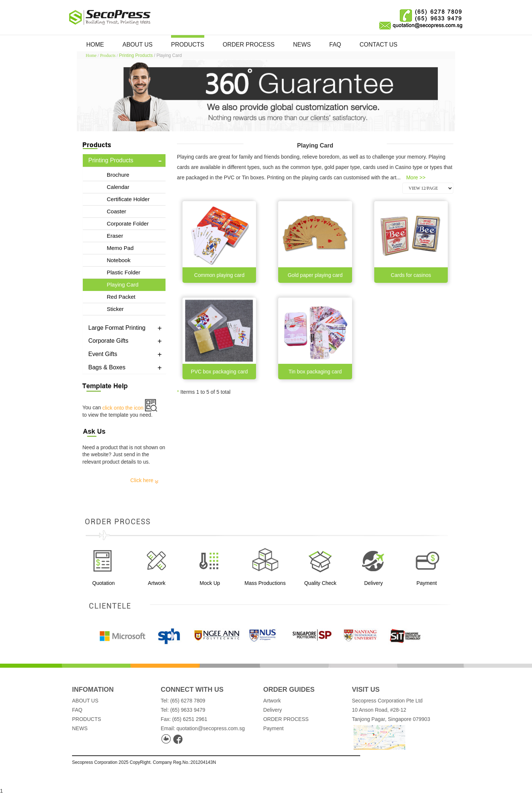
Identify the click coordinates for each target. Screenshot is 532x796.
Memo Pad (120, 248)
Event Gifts (103, 354)
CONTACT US (378, 45)
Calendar (118, 187)
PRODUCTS (188, 45)
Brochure (118, 175)
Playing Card (123, 284)
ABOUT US (138, 45)
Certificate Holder (128, 199)
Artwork (272, 701)
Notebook (119, 260)
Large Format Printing (117, 328)
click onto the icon (130, 408)
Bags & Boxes (107, 367)
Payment (273, 728)
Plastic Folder (124, 272)
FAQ (335, 45)
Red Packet (121, 297)
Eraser (115, 236)
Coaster (117, 211)
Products (108, 55)
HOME (95, 45)
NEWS (302, 45)
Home (91, 55)
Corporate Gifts (108, 341)
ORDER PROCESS (249, 45)
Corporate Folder (128, 223)
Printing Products (136, 55)
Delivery (272, 710)
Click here (144, 480)
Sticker (115, 309)
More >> (416, 177)
